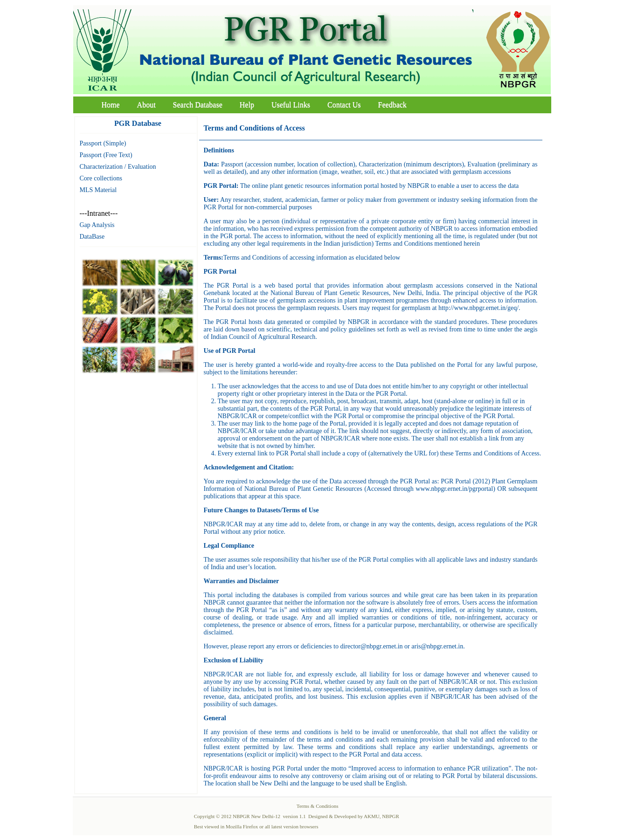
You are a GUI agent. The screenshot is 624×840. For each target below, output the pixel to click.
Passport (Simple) (103, 143)
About (146, 105)
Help (247, 105)
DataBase (92, 237)
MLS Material (98, 190)
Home (111, 105)
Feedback (392, 105)
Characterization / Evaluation (118, 167)
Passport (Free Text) (106, 155)
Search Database (198, 105)
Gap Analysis (97, 225)
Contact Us (344, 105)
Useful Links (291, 105)
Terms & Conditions (318, 806)
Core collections (101, 178)
